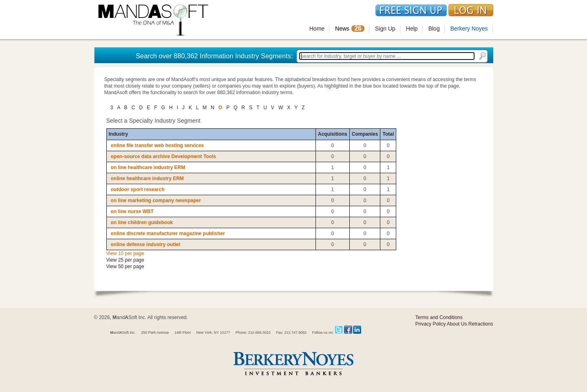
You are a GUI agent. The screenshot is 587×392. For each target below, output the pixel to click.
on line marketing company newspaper (156, 200)
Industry (118, 134)
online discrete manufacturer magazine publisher (168, 233)
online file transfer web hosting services (158, 145)
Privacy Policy (431, 324)
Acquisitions (333, 134)
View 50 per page (125, 266)
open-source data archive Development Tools (164, 156)
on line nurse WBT (132, 211)
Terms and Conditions (439, 317)
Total (388, 134)
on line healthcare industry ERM (148, 167)
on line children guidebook (142, 222)
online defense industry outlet (146, 244)
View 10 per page (125, 253)
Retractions (481, 324)
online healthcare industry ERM (147, 178)
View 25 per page (125, 260)
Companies (365, 134)
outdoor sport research (138, 189)
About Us (457, 324)
